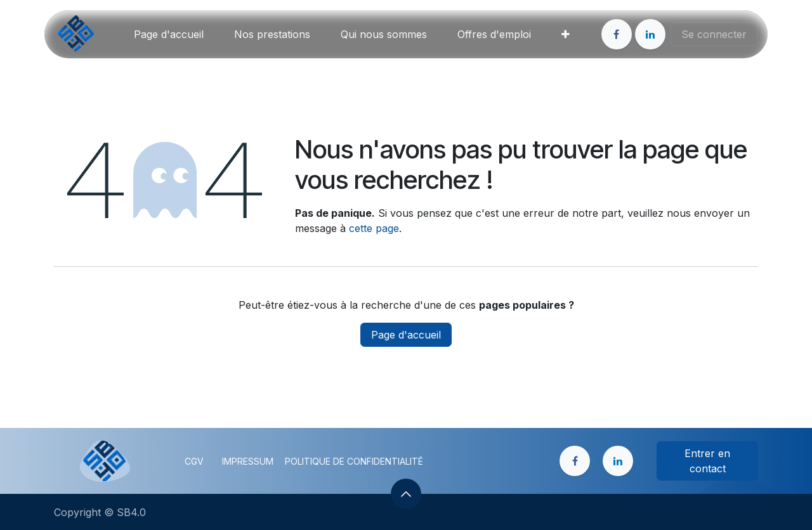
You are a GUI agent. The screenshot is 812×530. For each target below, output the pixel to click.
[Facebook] (617, 34)
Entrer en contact (707, 461)
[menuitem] (169, 34)
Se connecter (714, 34)
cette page (374, 228)
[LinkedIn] (650, 34)
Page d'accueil (406, 335)
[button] (406, 494)
